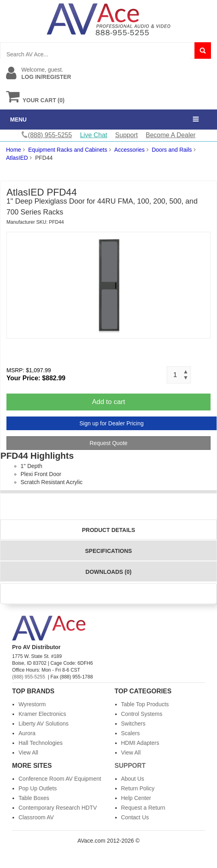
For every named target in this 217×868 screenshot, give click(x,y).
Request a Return (143, 808)
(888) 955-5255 (29, 677)
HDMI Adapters (140, 743)
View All (28, 753)
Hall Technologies (40, 743)
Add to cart (108, 402)
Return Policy (138, 788)
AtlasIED (17, 158)
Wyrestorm (32, 704)
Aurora (27, 733)
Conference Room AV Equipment (60, 779)
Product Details (109, 530)
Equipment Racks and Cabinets (68, 150)
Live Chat (94, 135)
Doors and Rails (172, 150)
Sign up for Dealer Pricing (112, 423)
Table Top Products (145, 704)
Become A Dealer (171, 135)
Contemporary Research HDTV (58, 808)
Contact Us (135, 817)
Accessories (129, 150)
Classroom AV (36, 817)
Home (13, 150)
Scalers (131, 733)
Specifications (108, 551)
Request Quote (108, 443)
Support (126, 135)
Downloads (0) (108, 572)
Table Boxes (34, 798)
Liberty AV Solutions (43, 724)
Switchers (133, 724)
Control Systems (142, 714)
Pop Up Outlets (38, 788)
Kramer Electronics (42, 714)
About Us (133, 779)
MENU (18, 120)
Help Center (136, 798)
